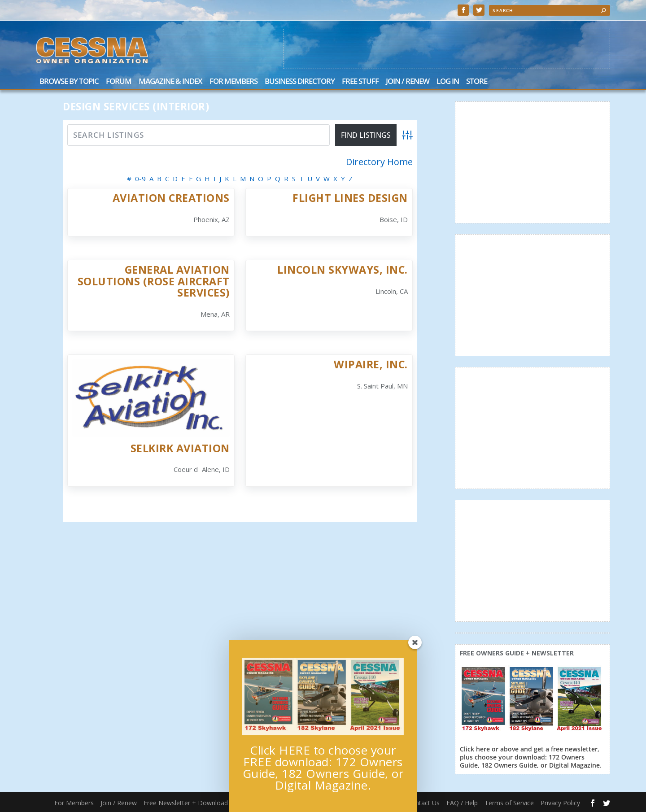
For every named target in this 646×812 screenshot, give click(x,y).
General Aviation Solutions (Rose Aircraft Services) (154, 281)
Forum (119, 82)
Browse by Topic (69, 82)
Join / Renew (408, 82)
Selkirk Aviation (180, 448)
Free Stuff (360, 82)
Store (477, 82)
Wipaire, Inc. (371, 364)
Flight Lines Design (350, 198)
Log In (448, 82)
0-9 (140, 179)
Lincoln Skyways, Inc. (343, 270)
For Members (234, 82)
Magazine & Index (170, 82)
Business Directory (300, 82)
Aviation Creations (171, 198)
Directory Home (379, 162)
